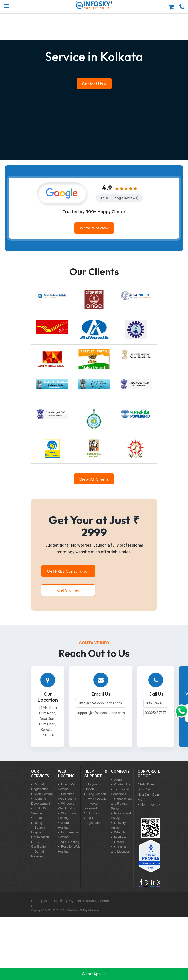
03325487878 (156, 713)
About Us (121, 780)
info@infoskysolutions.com (101, 703)
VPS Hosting (70, 842)
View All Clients (94, 479)
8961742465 (156, 703)
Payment (74, 901)
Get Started (68, 590)
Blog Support (97, 794)
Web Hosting (44, 794)
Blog (62, 901)
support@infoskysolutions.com (101, 713)
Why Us (120, 832)
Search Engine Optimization (40, 832)
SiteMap (89, 901)
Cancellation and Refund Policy (121, 804)
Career (119, 842)
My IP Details (97, 799)
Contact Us (94, 83)
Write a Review (94, 228)
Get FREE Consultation (68, 571)
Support (93, 813)
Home (36, 901)
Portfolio (120, 837)
